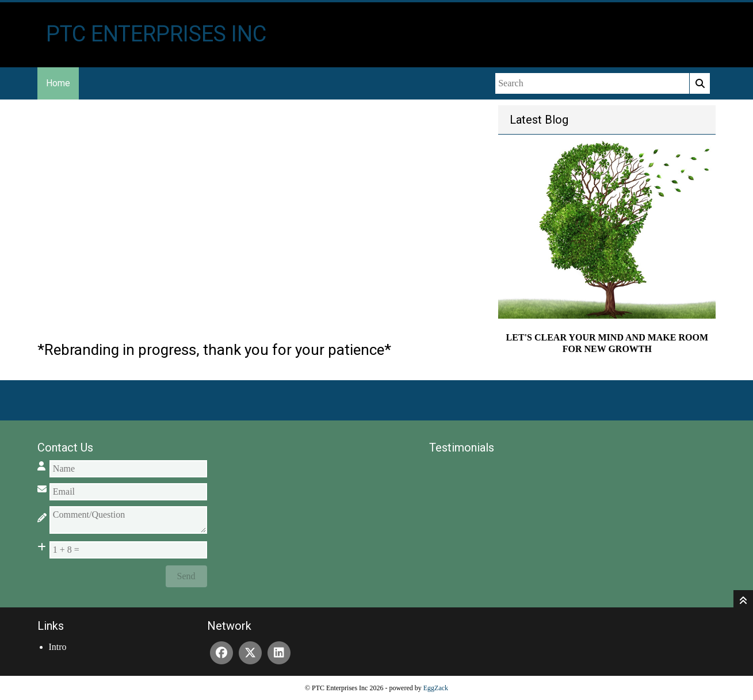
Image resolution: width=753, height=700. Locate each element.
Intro (58, 647)
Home (58, 83)
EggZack (436, 688)
